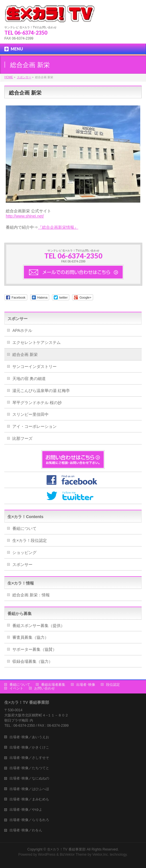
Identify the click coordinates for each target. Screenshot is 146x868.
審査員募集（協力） (30, 637)
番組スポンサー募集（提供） (39, 626)
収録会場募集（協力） (32, 661)
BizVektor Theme (73, 854)
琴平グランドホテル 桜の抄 (37, 403)
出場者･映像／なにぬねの (29, 778)
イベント (16, 688)
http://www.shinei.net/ (25, 216)
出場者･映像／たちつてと (29, 767)
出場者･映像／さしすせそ (29, 757)
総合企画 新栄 (25, 354)
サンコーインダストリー (34, 367)
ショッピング (24, 552)
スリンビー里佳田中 (30, 414)
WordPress (47, 854)
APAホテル (22, 330)
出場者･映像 (86, 684)
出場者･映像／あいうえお (29, 736)
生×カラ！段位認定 (30, 540)
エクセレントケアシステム (36, 342)
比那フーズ (22, 438)
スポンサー (18, 319)
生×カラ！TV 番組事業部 (66, 849)
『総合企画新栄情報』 (58, 227)
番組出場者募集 (53, 684)
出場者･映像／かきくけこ (29, 747)
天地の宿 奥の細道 (29, 379)
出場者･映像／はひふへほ (29, 788)
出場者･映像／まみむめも (29, 799)
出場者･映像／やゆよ (26, 809)
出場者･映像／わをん (26, 830)
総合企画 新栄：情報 (31, 595)
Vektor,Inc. (101, 854)
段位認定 (113, 684)
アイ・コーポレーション (34, 426)
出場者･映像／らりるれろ (29, 819)
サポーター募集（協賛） (34, 649)
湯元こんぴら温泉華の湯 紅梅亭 (41, 391)
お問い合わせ (45, 688)
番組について (24, 528)
